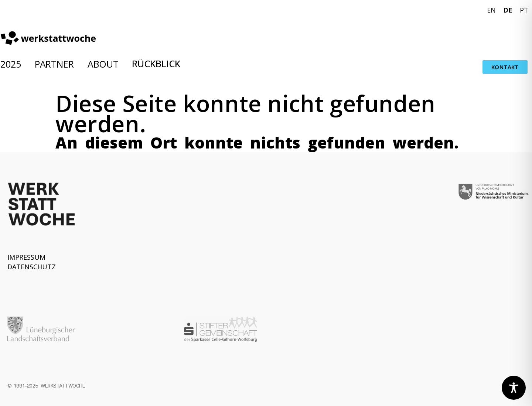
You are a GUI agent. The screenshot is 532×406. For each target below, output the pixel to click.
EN (491, 10)
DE (508, 10)
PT (524, 10)
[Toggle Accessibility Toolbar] (514, 388)
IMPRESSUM (26, 257)
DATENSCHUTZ (32, 267)
